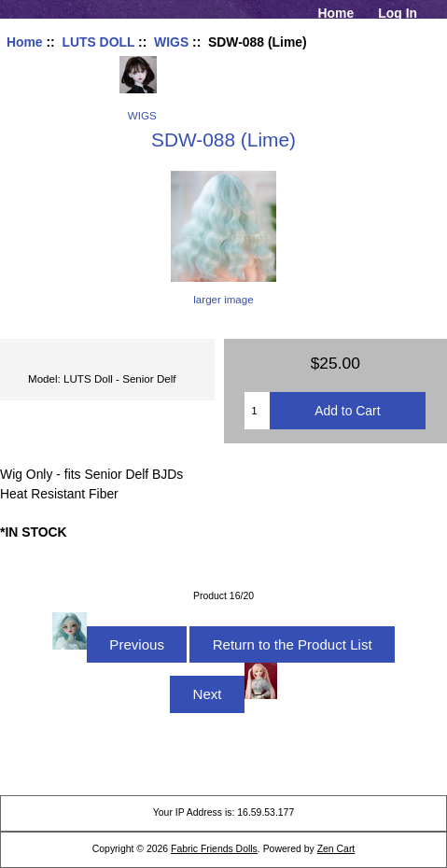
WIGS (171, 42)
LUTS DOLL (98, 42)
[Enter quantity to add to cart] (257, 411)
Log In (398, 13)
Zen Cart (336, 849)
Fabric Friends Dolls (214, 849)
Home (336, 13)
